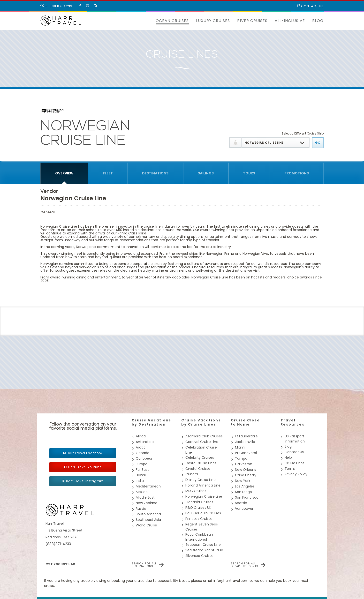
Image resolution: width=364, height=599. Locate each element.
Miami (240, 447)
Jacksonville (245, 442)
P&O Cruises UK (198, 508)
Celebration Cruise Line (201, 450)
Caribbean (145, 458)
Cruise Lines (295, 463)
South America (148, 514)
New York (243, 481)
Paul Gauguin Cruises (203, 513)
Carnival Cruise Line (202, 442)
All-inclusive (290, 21)
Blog (318, 21)
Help (288, 457)
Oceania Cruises (199, 502)
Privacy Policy (296, 474)
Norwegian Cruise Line (204, 496)
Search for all (144, 565)
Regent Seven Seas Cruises (202, 527)
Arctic (141, 447)
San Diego (243, 492)
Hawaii (141, 475)
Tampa (241, 458)
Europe (142, 464)
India (140, 481)
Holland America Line (203, 485)
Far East (142, 470)
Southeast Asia (148, 520)
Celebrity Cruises (200, 457)
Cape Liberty (246, 475)
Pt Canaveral (246, 453)
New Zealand (147, 503)
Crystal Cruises (198, 469)
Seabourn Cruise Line (203, 545)
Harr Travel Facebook (85, 453)
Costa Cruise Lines (201, 463)
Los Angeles (245, 486)
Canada (143, 453)
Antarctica (145, 442)
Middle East (145, 497)
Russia (141, 509)
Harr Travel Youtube (85, 467)
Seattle (241, 503)
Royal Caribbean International (199, 537)
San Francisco (247, 497)
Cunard (192, 474)
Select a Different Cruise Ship (303, 133)
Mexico (142, 492)
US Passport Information (295, 439)
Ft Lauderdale (246, 436)
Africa (141, 436)
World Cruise (146, 525)
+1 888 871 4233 (56, 6)
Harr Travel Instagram (85, 481)
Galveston (244, 464)
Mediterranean (148, 486)
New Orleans (246, 470)
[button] (148, 21)
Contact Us (310, 6)
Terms (290, 469)
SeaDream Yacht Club (204, 550)
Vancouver (244, 509)
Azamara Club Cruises (204, 436)
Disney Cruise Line (201, 480)
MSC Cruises (196, 491)
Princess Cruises (199, 519)
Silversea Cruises (199, 556)
